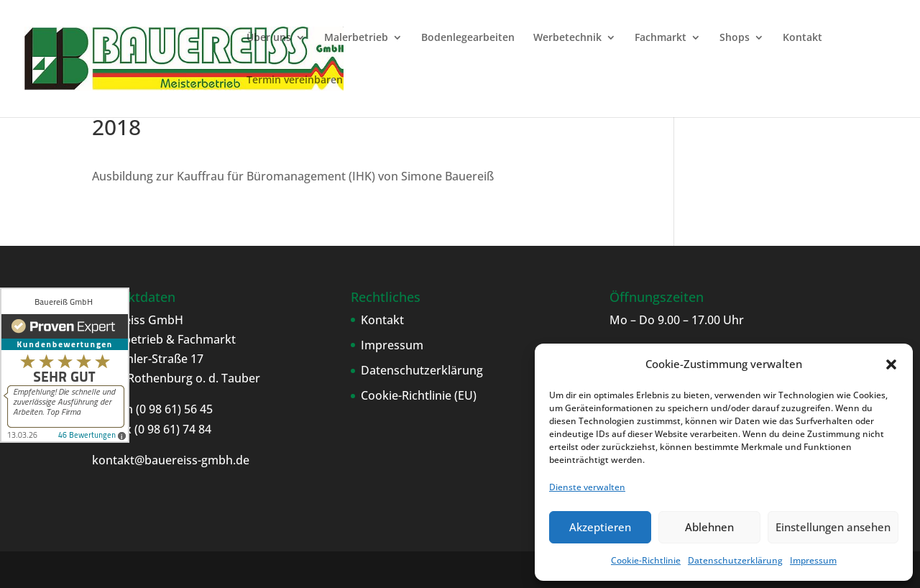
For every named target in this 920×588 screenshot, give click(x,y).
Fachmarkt (661, 38)
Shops (735, 38)
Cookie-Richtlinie (646, 560)
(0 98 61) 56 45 (173, 409)
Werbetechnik (567, 38)
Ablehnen (709, 527)
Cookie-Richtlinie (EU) (419, 395)
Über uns (269, 38)
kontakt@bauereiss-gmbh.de (171, 460)
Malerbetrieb (356, 38)
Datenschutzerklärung (735, 560)
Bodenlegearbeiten (468, 38)
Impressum (813, 560)
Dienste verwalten (587, 487)
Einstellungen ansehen (833, 527)
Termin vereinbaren (295, 81)
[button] (891, 364)
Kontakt (802, 38)
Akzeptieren (600, 527)
